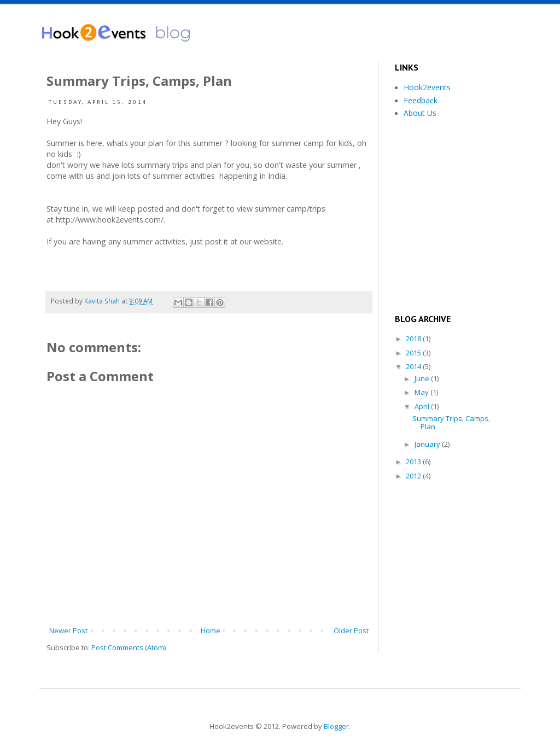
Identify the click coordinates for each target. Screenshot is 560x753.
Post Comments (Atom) (129, 647)
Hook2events (427, 87)
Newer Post (68, 631)
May (422, 392)
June (423, 378)
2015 (414, 353)
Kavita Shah (103, 301)
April (423, 406)
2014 (414, 366)
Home (211, 631)
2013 (414, 462)
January (428, 444)
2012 (414, 476)
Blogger (336, 726)
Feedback (421, 100)
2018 (414, 338)
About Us (420, 113)
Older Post (351, 631)
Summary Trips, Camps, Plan (451, 423)
